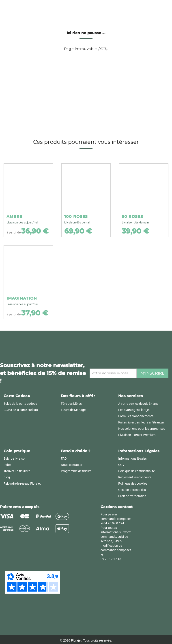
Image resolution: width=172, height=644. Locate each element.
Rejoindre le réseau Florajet (22, 484)
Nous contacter (72, 465)
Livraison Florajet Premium (137, 435)
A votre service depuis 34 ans (138, 404)
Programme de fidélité (76, 471)
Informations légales (132, 459)
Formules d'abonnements (136, 416)
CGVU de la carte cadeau (21, 410)
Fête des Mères (71, 404)
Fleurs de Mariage (73, 410)
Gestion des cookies (132, 490)
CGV (121, 465)
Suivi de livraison (15, 459)
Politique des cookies (133, 484)
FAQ (64, 459)
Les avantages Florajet (134, 410)
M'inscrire (153, 373)
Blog (7, 477)
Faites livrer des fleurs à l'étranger (141, 422)
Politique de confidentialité (137, 471)
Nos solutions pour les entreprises (142, 429)
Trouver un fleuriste (17, 471)
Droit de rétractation (132, 496)
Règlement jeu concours (135, 477)
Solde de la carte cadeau (20, 404)
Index (7, 465)
